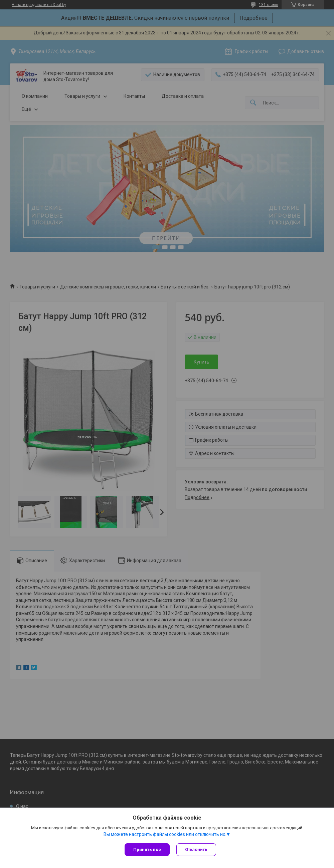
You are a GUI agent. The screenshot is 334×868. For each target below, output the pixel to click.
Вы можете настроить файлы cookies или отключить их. (165, 834)
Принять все (147, 849)
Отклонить (196, 849)
